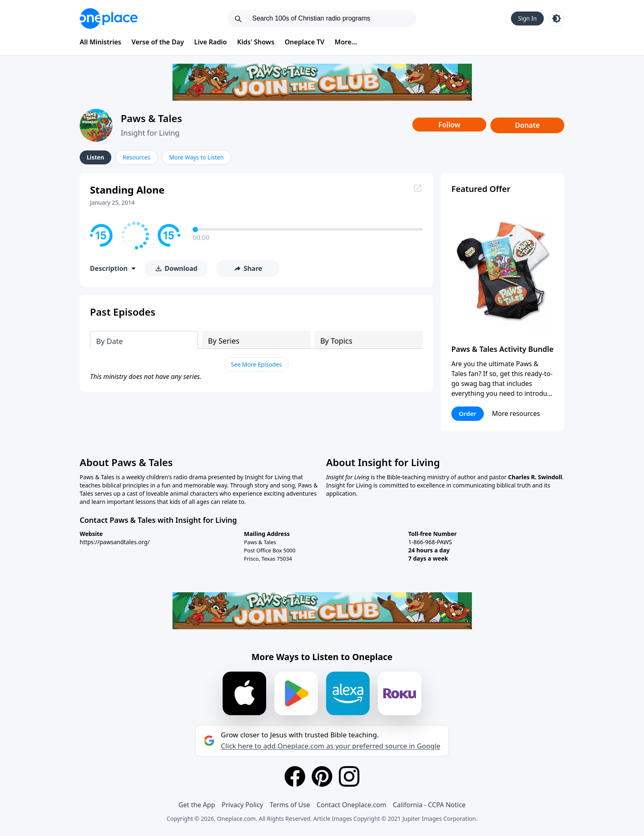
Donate (528, 125)
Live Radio (211, 42)
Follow (449, 125)
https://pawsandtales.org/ (115, 542)
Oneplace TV (305, 42)
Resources (137, 157)
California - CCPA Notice (429, 805)
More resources (516, 413)
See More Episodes (256, 364)
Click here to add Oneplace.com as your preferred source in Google (331, 746)
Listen (95, 157)
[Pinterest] (322, 776)
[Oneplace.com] (109, 18)
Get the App (197, 805)
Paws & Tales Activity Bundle (503, 349)
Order (468, 413)
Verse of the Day (158, 42)
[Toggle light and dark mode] (557, 18)
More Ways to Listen (197, 157)
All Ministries (100, 42)
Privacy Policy (243, 805)
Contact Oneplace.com (352, 805)
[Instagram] (349, 776)
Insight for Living (150, 133)
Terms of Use (290, 805)
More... (346, 42)
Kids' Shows (256, 42)
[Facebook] (295, 776)
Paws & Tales (151, 118)
